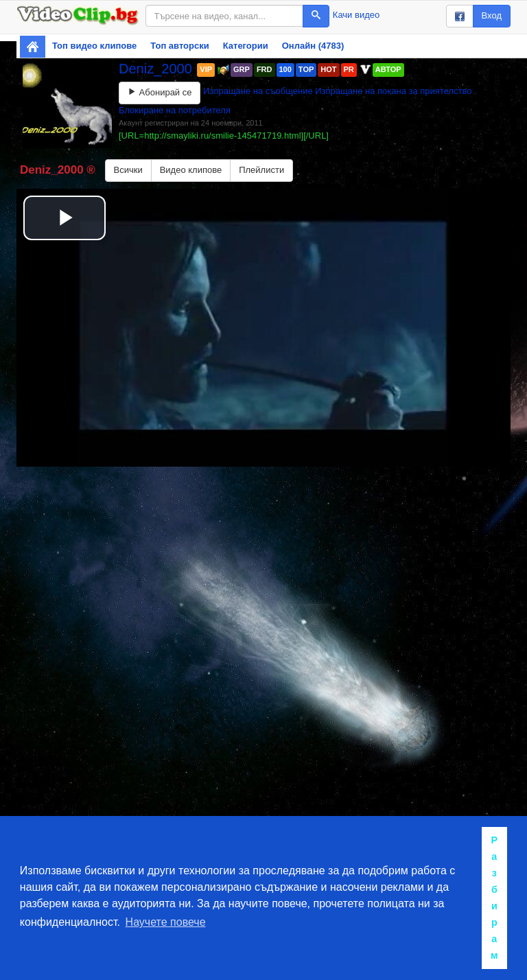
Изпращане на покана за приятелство (393, 91)
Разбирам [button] (494, 898)
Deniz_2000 (157, 69)
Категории (246, 46)
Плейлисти (261, 170)
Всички (128, 170)
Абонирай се (160, 92)
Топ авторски (179, 46)
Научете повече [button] (166, 922)
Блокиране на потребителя (175, 110)
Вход (492, 15)
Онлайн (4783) (313, 46)
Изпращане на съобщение (258, 91)
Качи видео (356, 15)
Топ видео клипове (94, 46)
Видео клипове (191, 170)
